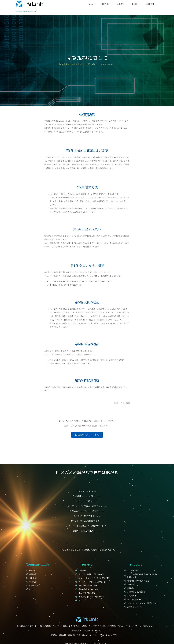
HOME (18, 11)
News (92, 4)
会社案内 (26, 11)
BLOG (136, 4)
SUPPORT (151, 4)
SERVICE (107, 4)
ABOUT (122, 4)
